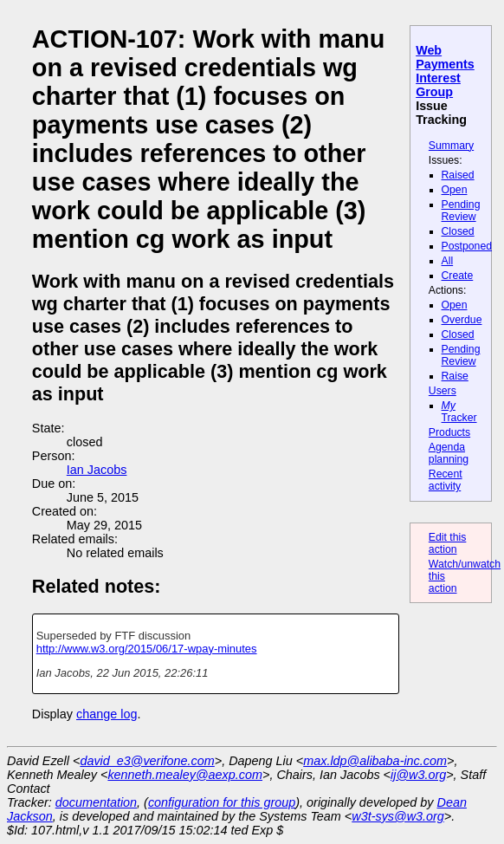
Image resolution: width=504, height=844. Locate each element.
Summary (451, 146)
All (448, 261)
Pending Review (461, 211)
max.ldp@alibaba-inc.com (375, 761)
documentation (96, 802)
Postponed (467, 246)
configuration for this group (222, 802)
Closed (458, 231)
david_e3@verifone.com (147, 761)
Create (458, 276)
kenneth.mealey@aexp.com (185, 775)
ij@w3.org (418, 775)
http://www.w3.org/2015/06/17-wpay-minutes (147, 649)
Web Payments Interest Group (445, 71)
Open (455, 190)
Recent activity (446, 480)
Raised (458, 175)
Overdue (462, 320)
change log (107, 714)
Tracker (459, 412)
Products (449, 432)
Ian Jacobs (97, 470)
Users (443, 391)
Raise (455, 376)
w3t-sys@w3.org (398, 816)
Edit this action (448, 543)
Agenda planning (449, 453)
